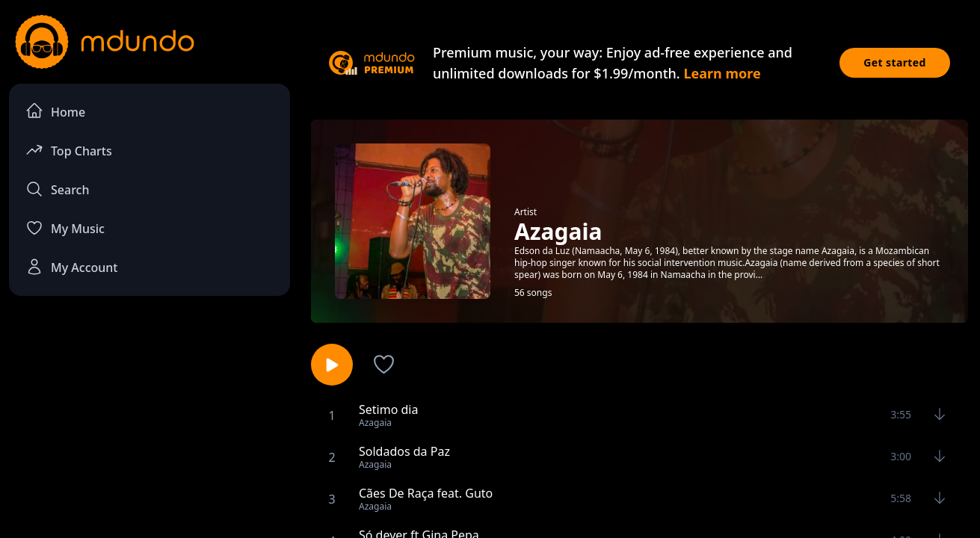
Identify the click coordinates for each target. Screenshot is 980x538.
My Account (71, 267)
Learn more (722, 73)
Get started (895, 62)
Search (57, 189)
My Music (65, 228)
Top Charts (69, 150)
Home (55, 111)
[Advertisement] (150, 430)
